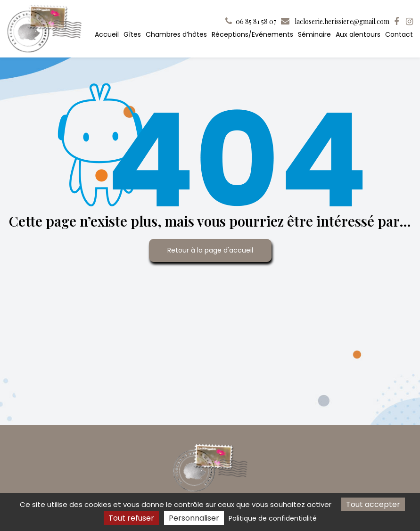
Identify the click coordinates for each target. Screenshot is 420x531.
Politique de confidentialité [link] (273, 518)
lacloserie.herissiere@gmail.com (335, 21)
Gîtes (132, 34)
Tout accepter (373, 504)
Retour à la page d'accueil (210, 250)
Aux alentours (358, 34)
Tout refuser (131, 518)
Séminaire (314, 34)
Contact (399, 34)
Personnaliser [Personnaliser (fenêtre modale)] (194, 518)
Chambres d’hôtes (176, 34)
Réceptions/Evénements (252, 34)
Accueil (107, 34)
